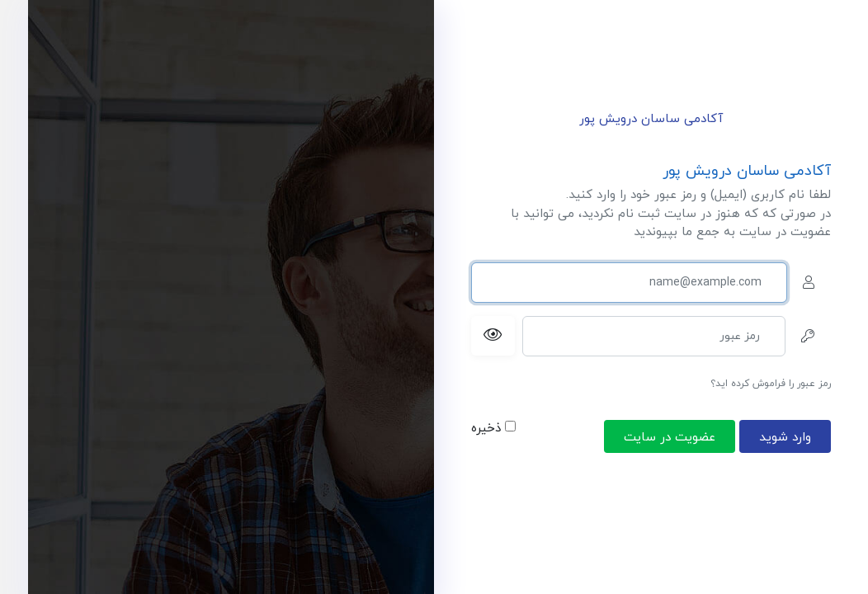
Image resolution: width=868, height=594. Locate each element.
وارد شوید (785, 437)
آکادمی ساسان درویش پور (651, 119)
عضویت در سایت (670, 437)
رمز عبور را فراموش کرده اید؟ (771, 384)
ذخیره (493, 429)
